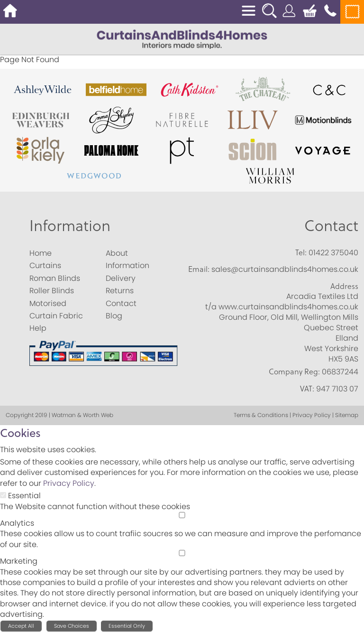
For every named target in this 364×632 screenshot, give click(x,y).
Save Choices (72, 626)
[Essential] (3, 495)
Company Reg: (294, 372)
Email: (199, 269)
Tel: (301, 252)
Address (344, 286)
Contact (331, 225)
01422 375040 (333, 253)
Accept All (21, 626)
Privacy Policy (69, 483)
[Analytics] (182, 515)
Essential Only (127, 626)
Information (70, 225)
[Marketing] (182, 553)
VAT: (307, 389)
